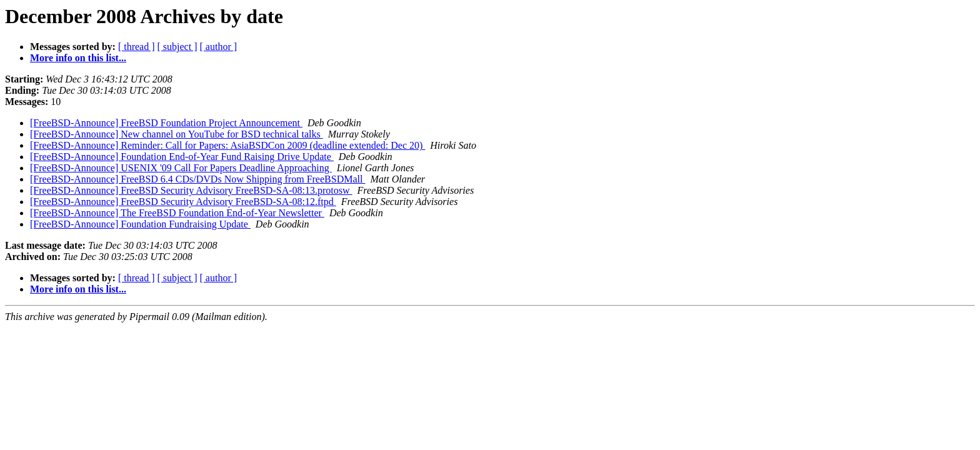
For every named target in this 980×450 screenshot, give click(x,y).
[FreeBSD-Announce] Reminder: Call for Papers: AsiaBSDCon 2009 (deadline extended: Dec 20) (227, 145)
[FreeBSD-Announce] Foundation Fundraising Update (140, 224)
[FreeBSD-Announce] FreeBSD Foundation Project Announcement (166, 123)
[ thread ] (137, 47)
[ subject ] (177, 47)
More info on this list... (78, 58)
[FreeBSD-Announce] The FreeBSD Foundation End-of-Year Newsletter (177, 213)
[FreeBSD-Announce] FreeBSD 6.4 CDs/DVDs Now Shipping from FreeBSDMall (197, 179)
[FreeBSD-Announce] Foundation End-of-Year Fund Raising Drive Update (182, 157)
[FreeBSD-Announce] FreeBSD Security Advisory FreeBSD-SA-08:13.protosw (191, 190)
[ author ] (219, 47)
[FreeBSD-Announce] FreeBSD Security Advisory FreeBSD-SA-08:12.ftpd (183, 202)
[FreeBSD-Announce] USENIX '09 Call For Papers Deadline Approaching (181, 168)
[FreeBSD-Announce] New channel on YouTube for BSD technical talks (177, 134)
